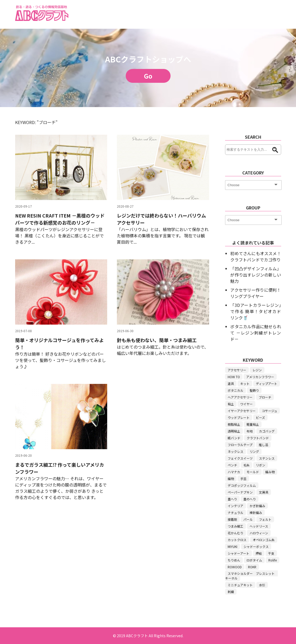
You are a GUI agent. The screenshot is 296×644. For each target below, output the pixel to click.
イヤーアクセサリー (242, 411)
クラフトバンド (258, 438)
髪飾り (254, 390)
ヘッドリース (259, 526)
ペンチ (232, 465)
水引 (262, 585)
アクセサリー (237, 370)
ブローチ (265, 397)
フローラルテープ (240, 445)
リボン (261, 465)
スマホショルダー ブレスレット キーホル (251, 576)
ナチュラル (235, 513)
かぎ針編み (257, 506)
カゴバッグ (267, 431)
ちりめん (234, 560)
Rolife (273, 560)
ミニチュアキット (240, 585)
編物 (231, 479)
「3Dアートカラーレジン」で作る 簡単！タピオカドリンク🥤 (256, 311)
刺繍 (231, 592)
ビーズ (260, 417)
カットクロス (237, 540)
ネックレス (235, 451)
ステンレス (267, 458)
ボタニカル (235, 390)
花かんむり (235, 533)
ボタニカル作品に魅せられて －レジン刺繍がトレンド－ (256, 333)
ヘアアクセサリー (240, 397)
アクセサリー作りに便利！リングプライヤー (256, 293)
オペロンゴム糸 (264, 540)
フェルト (265, 519)
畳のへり (250, 499)
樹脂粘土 (234, 424)
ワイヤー (246, 404)
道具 (231, 384)
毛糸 (246, 465)
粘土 (231, 404)
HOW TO (234, 377)
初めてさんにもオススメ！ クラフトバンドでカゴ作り (256, 256)
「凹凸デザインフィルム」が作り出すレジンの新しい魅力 (256, 275)
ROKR (252, 567)
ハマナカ (234, 472)
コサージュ (270, 411)
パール (248, 519)
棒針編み (256, 513)
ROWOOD (235, 567)
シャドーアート (238, 553)
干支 (271, 553)
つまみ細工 (235, 526)
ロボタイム (254, 560)
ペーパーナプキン (240, 492)
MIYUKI (232, 546)
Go (148, 76)
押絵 (259, 553)
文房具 (264, 492)
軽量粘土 (253, 424)
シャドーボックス (256, 546)
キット (245, 384)
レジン (257, 370)
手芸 (243, 479)
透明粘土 (234, 431)
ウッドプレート (239, 417)
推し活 (263, 445)
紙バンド (234, 438)
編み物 (270, 472)
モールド (253, 472)
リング (254, 451)
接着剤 (232, 519)
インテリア (235, 506)
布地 (250, 431)
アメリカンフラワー (260, 377)
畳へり (232, 499)
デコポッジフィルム (242, 485)
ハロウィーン (259, 533)
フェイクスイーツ (240, 458)
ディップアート (267, 384)
